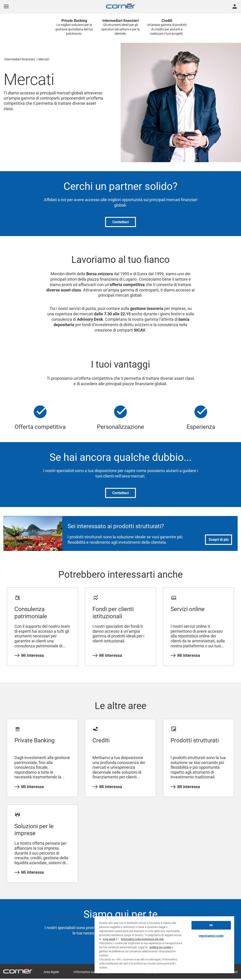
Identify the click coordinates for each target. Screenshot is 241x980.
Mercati (44, 59)
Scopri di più (219, 540)
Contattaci (120, 222)
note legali (109, 939)
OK (211, 925)
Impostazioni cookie (211, 936)
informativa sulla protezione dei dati (142, 939)
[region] (164, 945)
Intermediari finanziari (20, 59)
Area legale (51, 972)
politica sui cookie (160, 947)
